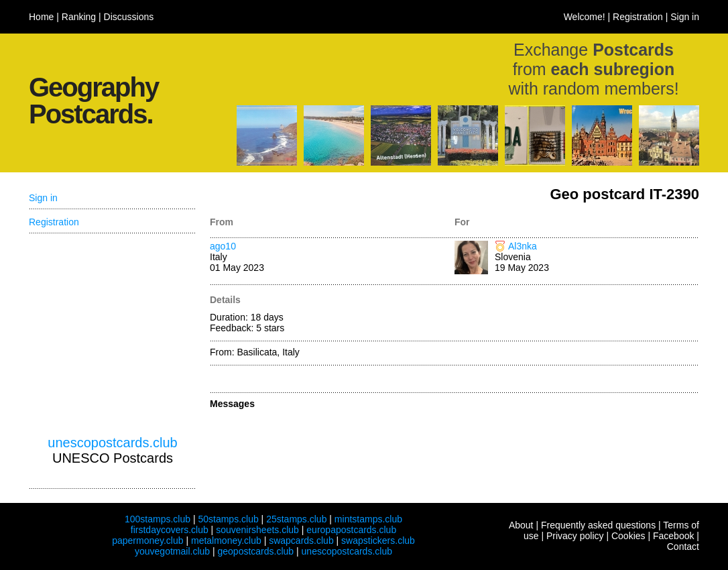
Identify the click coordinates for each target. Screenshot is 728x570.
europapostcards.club (351, 530)
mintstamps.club (368, 519)
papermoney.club (147, 540)
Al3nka (523, 246)
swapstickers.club (378, 540)
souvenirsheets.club (257, 530)
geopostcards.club (256, 551)
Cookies (628, 536)
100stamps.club (158, 519)
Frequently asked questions (598, 525)
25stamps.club (296, 519)
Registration (638, 17)
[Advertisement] (113, 335)
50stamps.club (228, 519)
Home (41, 17)
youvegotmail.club (172, 551)
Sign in (685, 17)
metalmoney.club (226, 540)
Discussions (129, 17)
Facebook (673, 536)
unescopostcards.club (112, 443)
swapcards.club (301, 540)
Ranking (79, 17)
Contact (683, 547)
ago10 (223, 246)
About (521, 525)
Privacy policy (575, 536)
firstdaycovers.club (170, 530)
